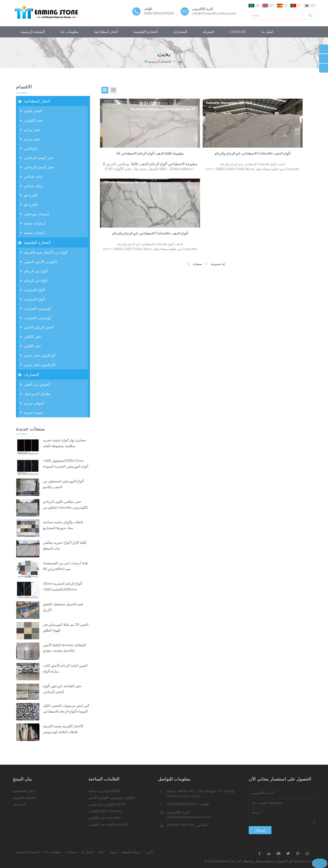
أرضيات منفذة (33, 223)
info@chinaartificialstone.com (214, 13)
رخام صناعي (32, 176)
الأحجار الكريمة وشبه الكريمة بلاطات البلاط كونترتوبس (63, 729)
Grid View (105, 90)
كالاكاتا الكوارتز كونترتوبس (107, 804)
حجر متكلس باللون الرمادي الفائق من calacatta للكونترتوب (65, 505)
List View (113, 90)
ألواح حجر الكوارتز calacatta (108, 824)
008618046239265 (159, 13)
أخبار (101, 852)
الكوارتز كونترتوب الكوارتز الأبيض (111, 798)
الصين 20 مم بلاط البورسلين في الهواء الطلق (66, 628)
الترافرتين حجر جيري (38, 355)
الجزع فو (29, 195)
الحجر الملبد (31, 111)
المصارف (180, 32)
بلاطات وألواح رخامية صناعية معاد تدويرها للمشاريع (63, 525)
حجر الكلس (31, 337)
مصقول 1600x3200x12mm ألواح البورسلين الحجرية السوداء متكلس (66, 464)
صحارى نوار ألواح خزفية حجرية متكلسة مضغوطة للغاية (64, 443)
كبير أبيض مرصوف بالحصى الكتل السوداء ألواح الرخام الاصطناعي (66, 709)
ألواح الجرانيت (33, 290)
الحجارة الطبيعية (146, 32)
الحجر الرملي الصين (37, 327)
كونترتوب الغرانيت (36, 309)
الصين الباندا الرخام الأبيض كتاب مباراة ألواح (65, 668)
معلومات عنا (70, 32)
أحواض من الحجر (35, 384)
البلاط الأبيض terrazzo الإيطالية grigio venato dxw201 (64, 648)
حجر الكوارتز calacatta (105, 818)
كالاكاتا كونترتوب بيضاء (104, 791)
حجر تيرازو (30, 130)
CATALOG (238, 32)
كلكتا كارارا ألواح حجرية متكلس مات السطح (65, 546)
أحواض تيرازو (32, 403)
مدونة (113, 852)
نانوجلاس (29, 148)
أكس (149, 852)
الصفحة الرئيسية (33, 32)
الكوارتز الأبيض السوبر (39, 262)
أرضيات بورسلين (35, 214)
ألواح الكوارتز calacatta (105, 811)
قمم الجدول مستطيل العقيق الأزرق (63, 607)
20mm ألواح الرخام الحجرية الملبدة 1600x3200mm (63, 587)
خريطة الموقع (132, 852)
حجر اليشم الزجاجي (37, 158)
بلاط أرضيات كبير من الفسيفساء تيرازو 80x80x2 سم (66, 566)
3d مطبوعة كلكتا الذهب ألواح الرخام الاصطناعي (134, 156)
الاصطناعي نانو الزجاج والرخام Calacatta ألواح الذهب (207, 156)
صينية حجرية (32, 413)
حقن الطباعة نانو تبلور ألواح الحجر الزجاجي (62, 689)
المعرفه (208, 32)
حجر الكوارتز (32, 120)
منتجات (72, 852)
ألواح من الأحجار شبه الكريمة (44, 252)
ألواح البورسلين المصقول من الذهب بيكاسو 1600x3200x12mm (63, 485)
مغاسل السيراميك (36, 394)
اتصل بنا (267, 32)
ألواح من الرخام (34, 271)
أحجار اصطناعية (106, 32)
